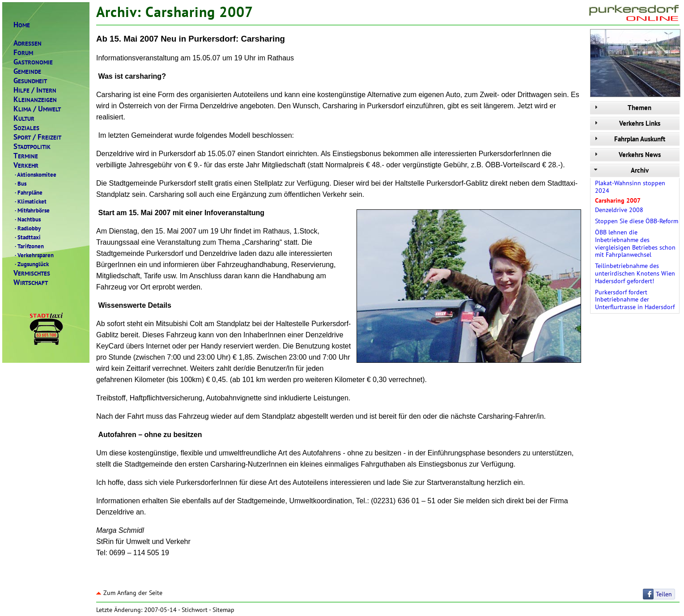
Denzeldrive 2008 (619, 210)
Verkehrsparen (34, 255)
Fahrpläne (28, 192)
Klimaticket (30, 201)
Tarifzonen (29, 246)
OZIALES (26, 128)
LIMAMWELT (37, 109)
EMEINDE (27, 71)
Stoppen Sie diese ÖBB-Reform (637, 221)
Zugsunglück (31, 264)
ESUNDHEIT (30, 81)
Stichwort (195, 610)
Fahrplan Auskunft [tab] (629, 139)
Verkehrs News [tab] (627, 155)
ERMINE (26, 156)
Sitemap (223, 610)
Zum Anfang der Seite (129, 593)
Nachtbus (27, 219)
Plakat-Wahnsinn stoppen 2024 (630, 187)
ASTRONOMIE (33, 62)
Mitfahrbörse (32, 210)
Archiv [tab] (620, 170)
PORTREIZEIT (37, 137)
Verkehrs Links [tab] (626, 123)
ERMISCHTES (32, 273)
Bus (20, 183)
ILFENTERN (35, 90)
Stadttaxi (27, 237)
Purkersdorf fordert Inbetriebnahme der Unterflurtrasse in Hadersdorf (635, 300)
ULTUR (24, 118)
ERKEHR (26, 165)
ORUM (23, 53)
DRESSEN (28, 43)
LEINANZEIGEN (35, 100)
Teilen (664, 594)
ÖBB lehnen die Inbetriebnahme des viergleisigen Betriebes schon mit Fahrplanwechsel (635, 243)
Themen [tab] (622, 108)
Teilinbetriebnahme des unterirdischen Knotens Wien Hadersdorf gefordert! (635, 273)
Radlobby (27, 228)
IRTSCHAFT (31, 283)
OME (22, 25)
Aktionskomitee (35, 174)
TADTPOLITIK (32, 147)
